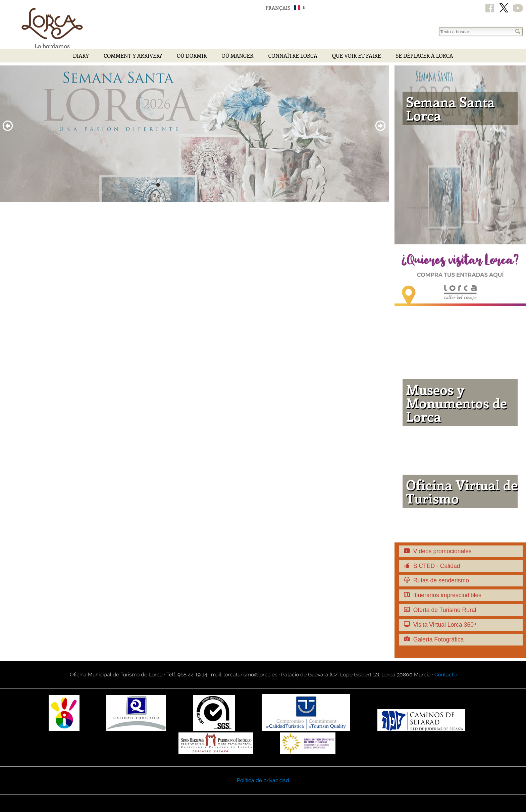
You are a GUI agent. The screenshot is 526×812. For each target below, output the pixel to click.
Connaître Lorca (293, 56)
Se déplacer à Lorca (424, 56)
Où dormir (192, 56)
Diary (81, 56)
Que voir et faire (357, 56)
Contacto (445, 675)
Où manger (237, 56)
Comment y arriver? (133, 56)
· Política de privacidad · (263, 780)
